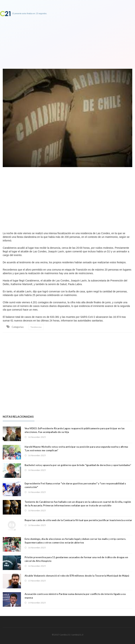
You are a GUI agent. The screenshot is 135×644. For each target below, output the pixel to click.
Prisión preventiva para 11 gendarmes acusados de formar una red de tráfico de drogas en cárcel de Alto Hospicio (76, 559)
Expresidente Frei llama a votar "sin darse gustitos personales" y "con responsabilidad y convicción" (75, 485)
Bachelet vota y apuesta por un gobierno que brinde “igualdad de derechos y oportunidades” (78, 465)
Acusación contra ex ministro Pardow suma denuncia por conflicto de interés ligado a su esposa (75, 596)
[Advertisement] (67, 198)
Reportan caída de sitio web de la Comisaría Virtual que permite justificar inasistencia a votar (78, 520)
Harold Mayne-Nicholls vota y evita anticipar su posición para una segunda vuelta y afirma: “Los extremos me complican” (76, 449)
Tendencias (36, 327)
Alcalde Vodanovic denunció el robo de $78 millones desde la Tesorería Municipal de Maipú (77, 576)
